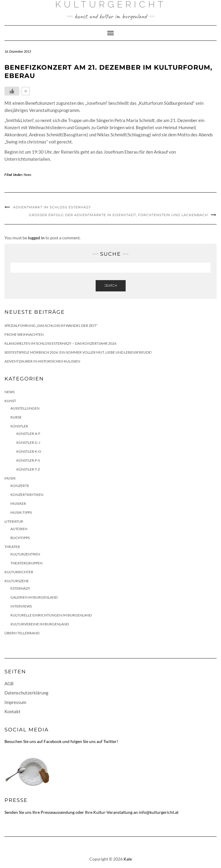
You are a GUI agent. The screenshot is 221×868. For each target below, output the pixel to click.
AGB (9, 683)
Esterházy (20, 588)
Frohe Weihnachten (24, 334)
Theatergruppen (26, 563)
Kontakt (12, 711)
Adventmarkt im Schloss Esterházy (52, 207)
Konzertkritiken (27, 495)
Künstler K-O (29, 451)
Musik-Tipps (21, 512)
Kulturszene (17, 581)
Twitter (110, 741)
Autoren (19, 529)
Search (111, 285)
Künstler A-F (28, 434)
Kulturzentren (25, 554)
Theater (12, 547)
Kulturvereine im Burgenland (40, 624)
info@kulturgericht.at (159, 812)
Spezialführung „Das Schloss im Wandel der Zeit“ (51, 325)
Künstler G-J (28, 442)
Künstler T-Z (28, 469)
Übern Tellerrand (22, 633)
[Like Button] (12, 91)
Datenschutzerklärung (26, 693)
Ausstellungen (25, 408)
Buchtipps (20, 538)
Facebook (53, 741)
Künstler (19, 426)
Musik (10, 478)
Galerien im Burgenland (34, 597)
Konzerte (20, 486)
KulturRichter (19, 572)
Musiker (18, 504)
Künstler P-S (28, 460)
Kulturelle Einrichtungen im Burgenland (51, 615)
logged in (36, 238)
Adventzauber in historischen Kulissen (42, 361)
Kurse (16, 417)
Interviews (21, 606)
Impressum (15, 702)
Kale (128, 859)
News (27, 175)
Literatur (14, 521)
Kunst (10, 401)
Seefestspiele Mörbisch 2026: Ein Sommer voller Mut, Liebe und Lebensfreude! (78, 352)
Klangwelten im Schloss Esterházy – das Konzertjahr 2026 (60, 343)
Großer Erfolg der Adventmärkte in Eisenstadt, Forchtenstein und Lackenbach (118, 215)
